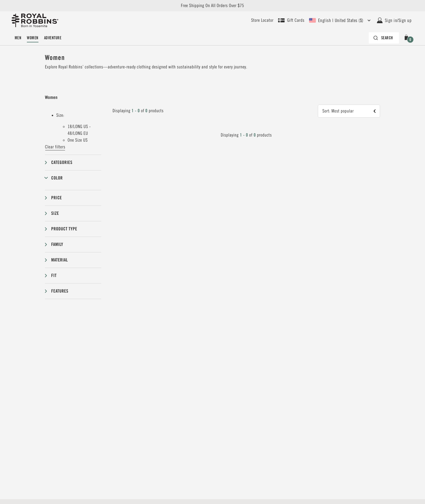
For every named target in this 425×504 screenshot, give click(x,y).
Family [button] (57, 244)
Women (33, 38)
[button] (407, 38)
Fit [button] (54, 275)
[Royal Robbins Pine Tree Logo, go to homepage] (35, 20)
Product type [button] (64, 229)
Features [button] (60, 291)
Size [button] (55, 213)
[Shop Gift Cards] (291, 20)
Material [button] (60, 260)
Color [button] (57, 178)
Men (18, 38)
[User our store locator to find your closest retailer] (262, 20)
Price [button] (57, 198)
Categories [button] (62, 162)
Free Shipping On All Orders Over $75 (212, 6)
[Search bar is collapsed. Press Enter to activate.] (384, 38)
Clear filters (55, 147)
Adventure (53, 38)
